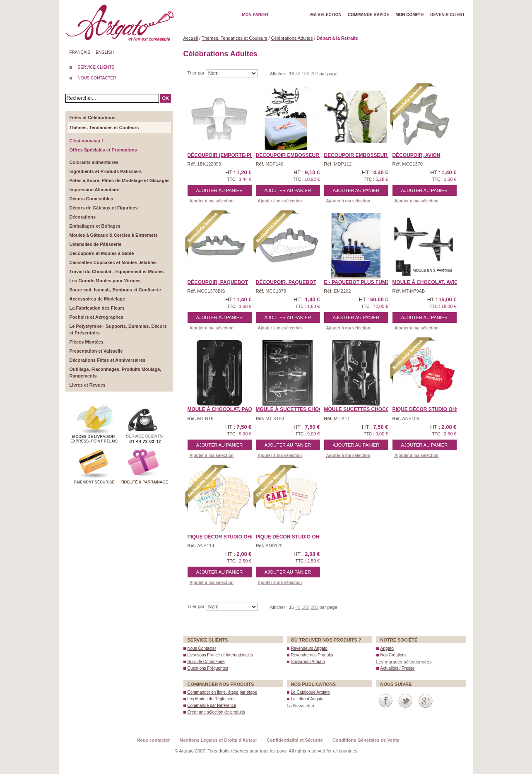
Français (80, 52)
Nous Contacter (202, 648)
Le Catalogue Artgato (311, 692)
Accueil (191, 38)
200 (314, 74)
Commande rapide (369, 15)
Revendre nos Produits (312, 655)
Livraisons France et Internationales (220, 655)
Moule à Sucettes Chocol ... (295, 409)
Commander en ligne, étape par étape (222, 692)
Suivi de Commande (206, 662)
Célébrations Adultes (292, 38)
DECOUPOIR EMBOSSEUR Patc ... (297, 155)
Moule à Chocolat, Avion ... (430, 282)
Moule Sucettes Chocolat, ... (365, 409)
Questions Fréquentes (208, 668)
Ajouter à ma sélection (212, 201)
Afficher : (279, 74)
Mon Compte (410, 15)
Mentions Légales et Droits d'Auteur (218, 740)
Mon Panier (255, 15)
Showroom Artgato (308, 662)
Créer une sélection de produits (216, 712)
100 (306, 74)
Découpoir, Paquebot (218, 282)
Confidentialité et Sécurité (295, 740)
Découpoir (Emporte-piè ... (224, 155)
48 (298, 74)
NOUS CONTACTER (97, 78)
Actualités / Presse (398, 668)
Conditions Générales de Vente (366, 740)
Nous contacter (153, 740)
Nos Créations (394, 655)
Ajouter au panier (219, 190)
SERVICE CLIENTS (96, 67)
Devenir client (447, 15)
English (105, 52)
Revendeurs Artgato (309, 648)
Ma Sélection (326, 15)
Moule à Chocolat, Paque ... (226, 409)
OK (166, 98)
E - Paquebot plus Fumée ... (361, 282)
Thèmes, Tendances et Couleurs (234, 38)
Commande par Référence (212, 705)
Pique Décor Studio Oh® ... (429, 409)
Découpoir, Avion (416, 155)
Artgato (387, 648)
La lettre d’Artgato (307, 699)
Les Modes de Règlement (211, 699)
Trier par (197, 73)
